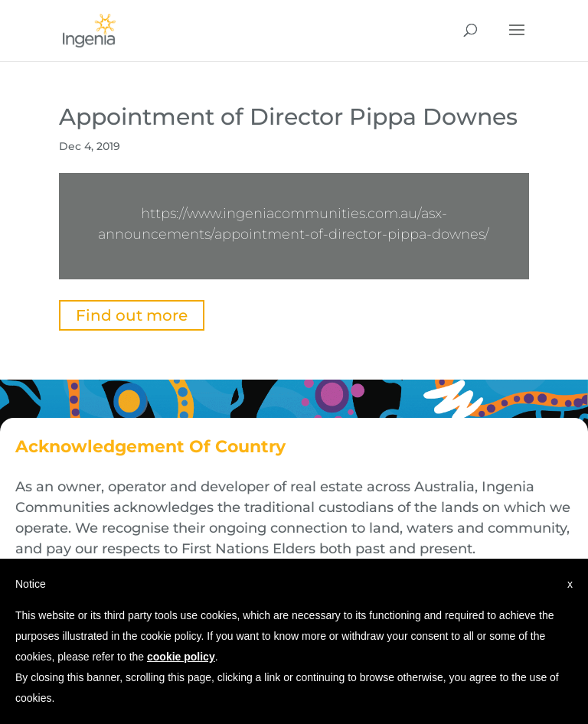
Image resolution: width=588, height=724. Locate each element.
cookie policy (181, 657)
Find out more (132, 315)
